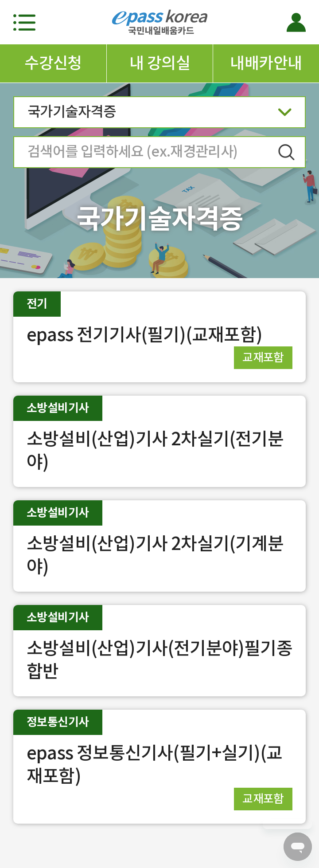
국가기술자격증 (159, 115)
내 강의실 (160, 63)
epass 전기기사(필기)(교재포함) (144, 335)
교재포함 (263, 357)
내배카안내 (266, 63)
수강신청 (53, 63)
